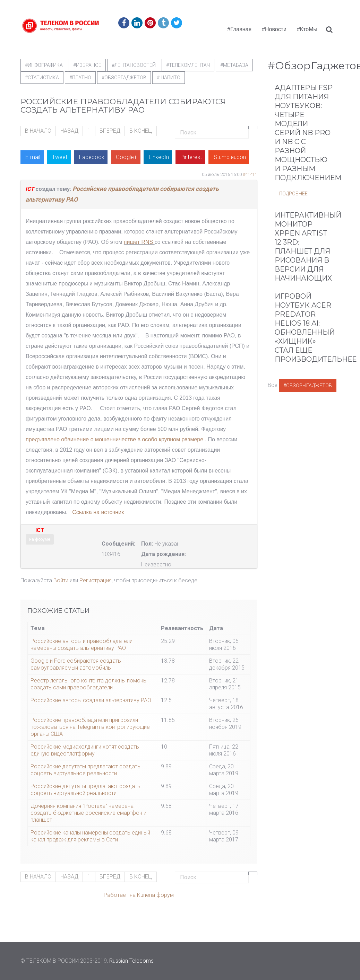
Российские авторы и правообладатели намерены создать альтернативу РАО (82, 644)
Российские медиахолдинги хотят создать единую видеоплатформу (85, 750)
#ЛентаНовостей (134, 65)
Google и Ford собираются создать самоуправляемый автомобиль (76, 664)
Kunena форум (155, 895)
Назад (69, 131)
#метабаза (234, 65)
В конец (141, 131)
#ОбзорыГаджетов (308, 386)
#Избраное (87, 65)
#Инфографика (44, 65)
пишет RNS (138, 242)
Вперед (110, 131)
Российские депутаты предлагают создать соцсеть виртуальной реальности (85, 790)
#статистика (42, 78)
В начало (38, 131)
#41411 (250, 174)
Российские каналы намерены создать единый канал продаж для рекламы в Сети (90, 836)
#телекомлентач (188, 65)
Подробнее (293, 194)
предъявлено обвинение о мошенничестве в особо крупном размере (114, 439)
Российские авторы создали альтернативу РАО (91, 700)
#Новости (274, 29)
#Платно (80, 78)
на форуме (40, 539)
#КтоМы (307, 29)
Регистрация (96, 580)
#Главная (239, 29)
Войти (61, 580)
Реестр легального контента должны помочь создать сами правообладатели (88, 684)
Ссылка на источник (98, 512)
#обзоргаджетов (124, 78)
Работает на (120, 895)
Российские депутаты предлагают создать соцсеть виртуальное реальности (85, 770)
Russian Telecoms (131, 961)
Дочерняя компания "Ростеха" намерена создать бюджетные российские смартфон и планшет (88, 813)
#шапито (169, 78)
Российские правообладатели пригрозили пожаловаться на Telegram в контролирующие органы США (90, 727)
